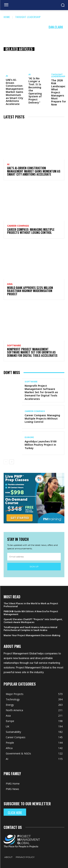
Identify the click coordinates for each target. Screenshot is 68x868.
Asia (10, 284)
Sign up (34, 566)
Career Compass (18, 226)
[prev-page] (6, 462)
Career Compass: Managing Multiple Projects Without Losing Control (31, 231)
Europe (29, 437)
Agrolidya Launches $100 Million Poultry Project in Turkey (41, 445)
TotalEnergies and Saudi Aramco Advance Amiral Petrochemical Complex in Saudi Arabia (30, 629)
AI (7, 76)
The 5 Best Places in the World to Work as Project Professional (31, 605)
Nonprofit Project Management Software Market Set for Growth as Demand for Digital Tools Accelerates (32, 352)
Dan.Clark (56, 27)
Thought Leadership (28, 17)
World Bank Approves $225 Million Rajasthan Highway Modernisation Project (30, 291)
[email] (34, 557)
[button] (63, 5)
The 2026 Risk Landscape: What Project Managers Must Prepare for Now (59, 92)
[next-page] (12, 462)
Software (14, 346)
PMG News (12, 789)
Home (7, 17)
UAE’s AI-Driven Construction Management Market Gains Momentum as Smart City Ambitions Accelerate (15, 92)
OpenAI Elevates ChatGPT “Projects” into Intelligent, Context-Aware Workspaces (33, 621)
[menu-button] (6, 5)
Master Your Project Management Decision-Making (32, 635)
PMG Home (13, 784)
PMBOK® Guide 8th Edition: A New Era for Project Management (31, 613)
